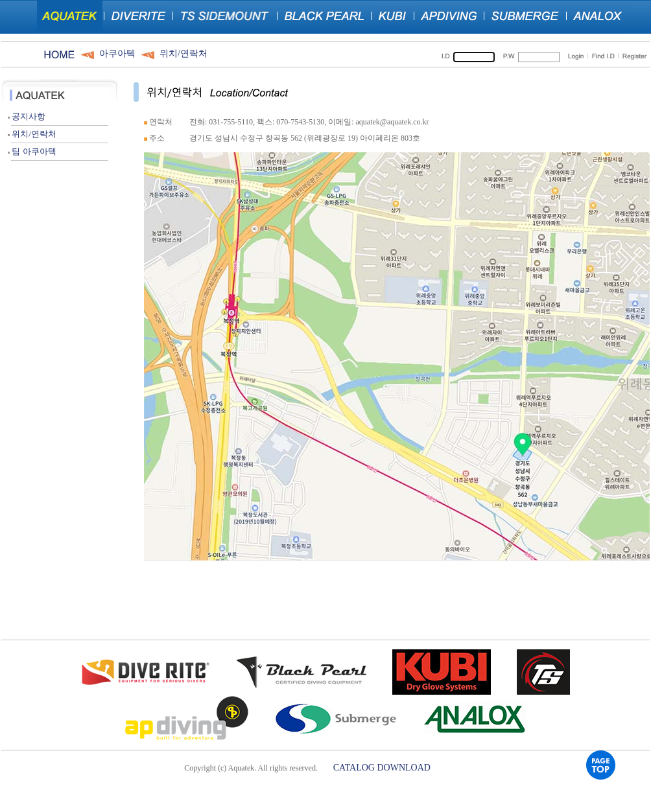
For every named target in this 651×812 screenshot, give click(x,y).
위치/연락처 (183, 53)
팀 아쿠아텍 (32, 151)
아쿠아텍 (117, 53)
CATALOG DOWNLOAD (382, 768)
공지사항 (27, 116)
